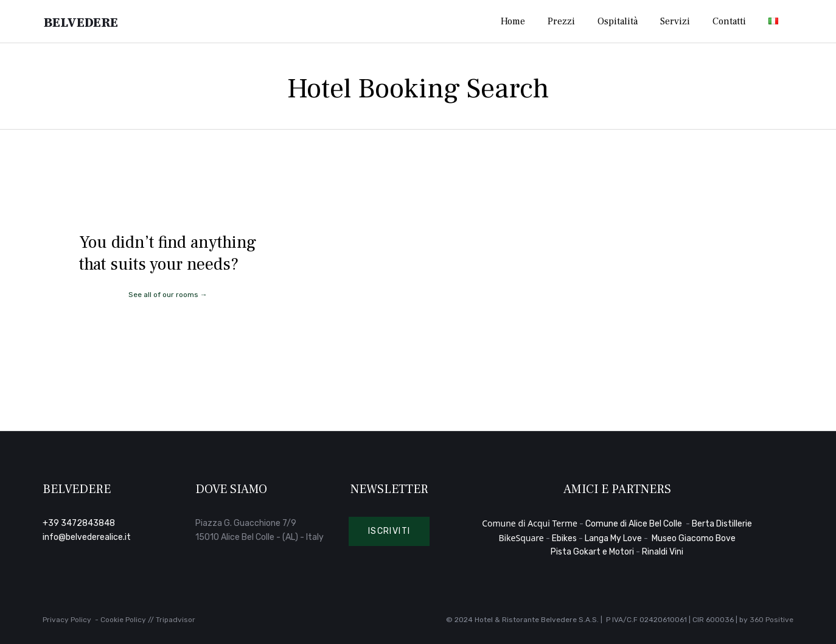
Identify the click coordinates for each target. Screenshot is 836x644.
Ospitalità (618, 21)
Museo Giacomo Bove (694, 538)
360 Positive (772, 620)
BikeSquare (521, 538)
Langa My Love (613, 538)
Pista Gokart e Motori (592, 552)
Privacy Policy (67, 620)
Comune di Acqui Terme (530, 523)
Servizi (675, 21)
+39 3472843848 (79, 523)
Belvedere (86, 22)
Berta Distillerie (722, 524)
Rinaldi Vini (663, 552)
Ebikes (564, 538)
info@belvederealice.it (87, 537)
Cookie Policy (123, 620)
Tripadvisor (176, 620)
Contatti (729, 21)
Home (513, 21)
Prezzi (561, 21)
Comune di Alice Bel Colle (635, 524)
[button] (389, 531)
